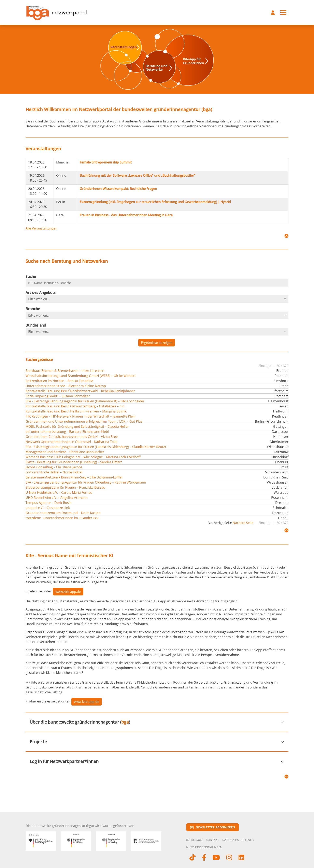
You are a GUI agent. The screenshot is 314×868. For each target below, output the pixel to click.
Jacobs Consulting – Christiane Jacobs (54, 467)
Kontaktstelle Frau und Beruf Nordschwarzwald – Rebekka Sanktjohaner (80, 391)
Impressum (194, 840)
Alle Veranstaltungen (41, 228)
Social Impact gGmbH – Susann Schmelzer (58, 396)
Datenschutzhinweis (238, 840)
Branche (33, 309)
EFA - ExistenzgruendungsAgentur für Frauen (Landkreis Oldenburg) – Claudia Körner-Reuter (96, 447)
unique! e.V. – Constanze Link (48, 508)
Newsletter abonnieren (213, 827)
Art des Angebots (41, 292)
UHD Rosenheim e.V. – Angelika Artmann (57, 498)
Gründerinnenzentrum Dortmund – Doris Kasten (63, 513)
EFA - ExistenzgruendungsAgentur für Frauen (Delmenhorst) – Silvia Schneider (85, 401)
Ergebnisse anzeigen (157, 343)
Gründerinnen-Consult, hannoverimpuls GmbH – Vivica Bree (72, 437)
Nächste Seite (243, 523)
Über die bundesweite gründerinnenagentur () (80, 722)
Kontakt (212, 840)
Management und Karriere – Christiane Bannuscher (65, 452)
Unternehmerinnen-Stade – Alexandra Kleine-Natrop (66, 386)
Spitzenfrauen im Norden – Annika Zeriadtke (59, 381)
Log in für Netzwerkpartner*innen (64, 761)
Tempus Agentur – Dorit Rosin (49, 503)
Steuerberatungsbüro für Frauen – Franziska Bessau (65, 487)
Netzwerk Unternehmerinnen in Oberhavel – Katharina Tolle (71, 442)
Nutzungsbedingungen (204, 847)
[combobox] (157, 299)
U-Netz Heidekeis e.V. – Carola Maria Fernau (59, 492)
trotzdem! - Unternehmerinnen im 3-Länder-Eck (62, 518)
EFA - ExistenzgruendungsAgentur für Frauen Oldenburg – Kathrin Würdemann (86, 482)
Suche (31, 276)
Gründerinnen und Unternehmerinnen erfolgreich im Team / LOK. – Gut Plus (84, 421)
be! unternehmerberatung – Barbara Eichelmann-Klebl (67, 432)
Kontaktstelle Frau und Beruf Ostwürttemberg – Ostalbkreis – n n (75, 406)
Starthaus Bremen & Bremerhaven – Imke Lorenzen (65, 371)
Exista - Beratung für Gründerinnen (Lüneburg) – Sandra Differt (74, 462)
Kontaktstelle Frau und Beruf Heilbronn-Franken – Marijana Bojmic (76, 411)
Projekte (38, 742)
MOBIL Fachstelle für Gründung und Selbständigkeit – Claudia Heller (77, 426)
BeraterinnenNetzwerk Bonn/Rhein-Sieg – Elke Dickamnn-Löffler (74, 477)
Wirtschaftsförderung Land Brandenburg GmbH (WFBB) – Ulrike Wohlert (81, 376)
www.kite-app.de (68, 592)
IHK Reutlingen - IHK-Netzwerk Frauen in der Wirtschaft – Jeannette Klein (81, 416)
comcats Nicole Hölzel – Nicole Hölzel (54, 472)
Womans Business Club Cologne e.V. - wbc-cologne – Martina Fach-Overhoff (83, 457)
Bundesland (36, 325)
